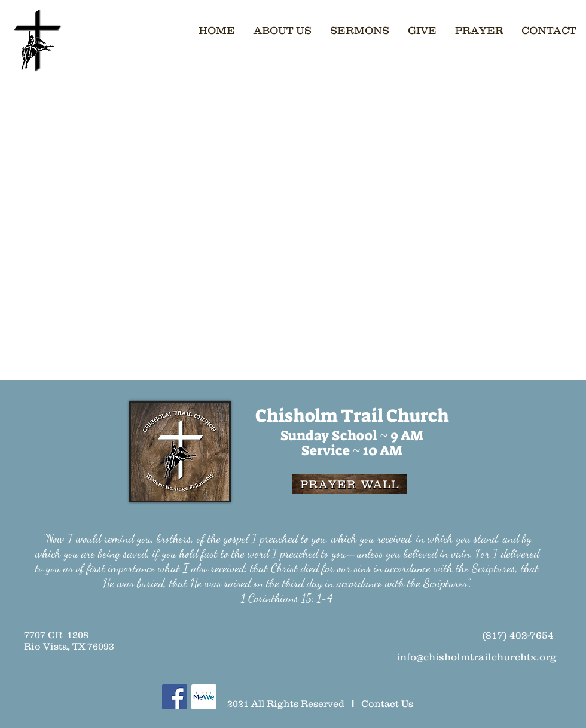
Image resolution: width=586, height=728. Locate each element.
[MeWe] (204, 697)
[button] (282, 31)
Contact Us (387, 703)
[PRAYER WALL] (350, 484)
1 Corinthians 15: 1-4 (287, 598)
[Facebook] (175, 697)
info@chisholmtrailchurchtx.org (476, 657)
